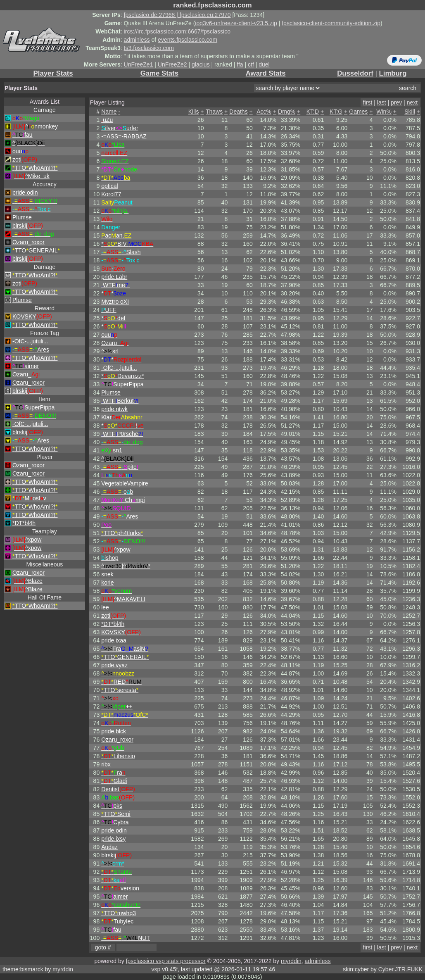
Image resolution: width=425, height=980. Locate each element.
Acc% (264, 112)
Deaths (238, 112)
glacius (201, 64)
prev (396, 102)
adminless (137, 40)
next (412, 102)
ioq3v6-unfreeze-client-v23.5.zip (236, 23)
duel (264, 64)
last (382, 102)
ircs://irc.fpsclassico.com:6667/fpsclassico (177, 31)
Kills (194, 112)
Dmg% (287, 112)
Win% (384, 112)
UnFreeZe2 (172, 64)
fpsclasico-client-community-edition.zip (331, 23)
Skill (410, 112)
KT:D (313, 112)
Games (358, 112)
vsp (156, 969)
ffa (240, 64)
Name (109, 112)
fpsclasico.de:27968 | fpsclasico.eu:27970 (177, 15)
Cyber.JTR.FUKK (400, 969)
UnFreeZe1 (139, 64)
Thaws (214, 112)
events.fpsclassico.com (188, 40)
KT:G (336, 112)
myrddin (291, 961)
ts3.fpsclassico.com (149, 48)
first (368, 102)
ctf (251, 64)
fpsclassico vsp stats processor (166, 961)
